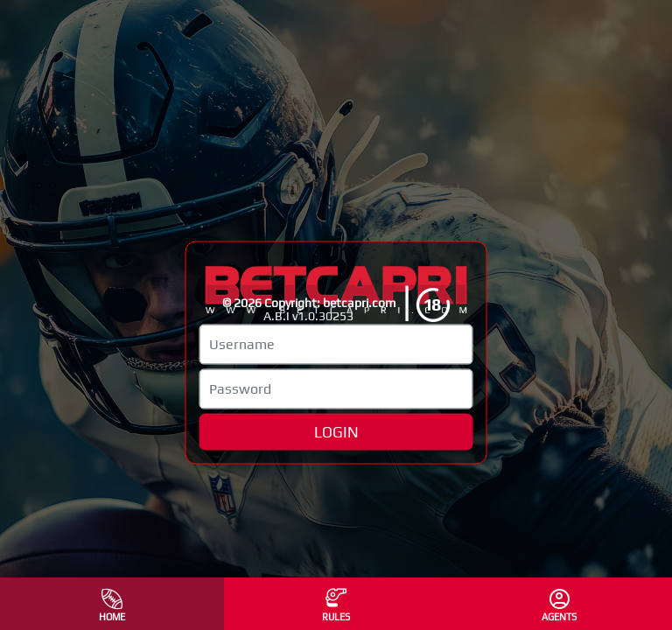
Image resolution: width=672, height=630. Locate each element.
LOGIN (336, 431)
